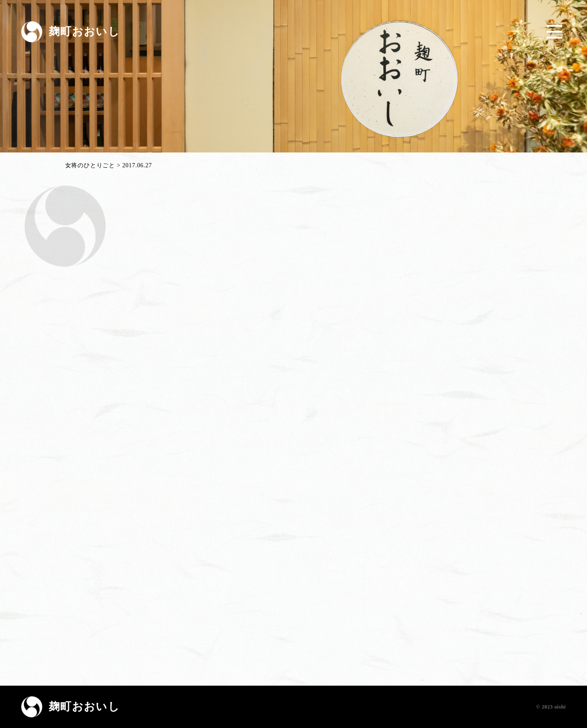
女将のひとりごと (90, 166)
